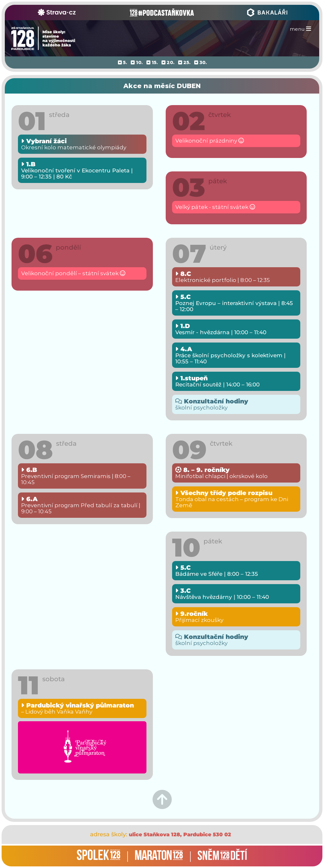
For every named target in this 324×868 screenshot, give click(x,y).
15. (152, 62)
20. (168, 62)
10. (137, 62)
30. (200, 62)
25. (184, 62)
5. (122, 62)
